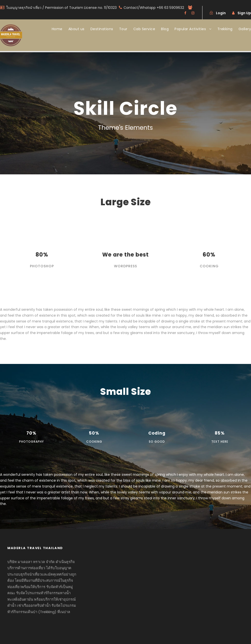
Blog (165, 29)
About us (76, 29)
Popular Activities (190, 29)
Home (57, 29)
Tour (123, 29)
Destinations (102, 29)
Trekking (225, 29)
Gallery (245, 29)
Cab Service (144, 29)
